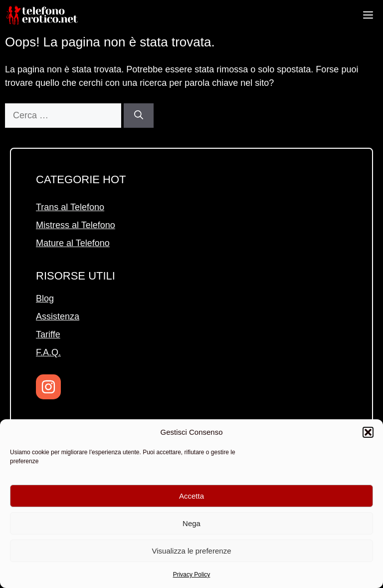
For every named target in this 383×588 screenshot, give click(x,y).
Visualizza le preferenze (192, 551)
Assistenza (58, 316)
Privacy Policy (192, 575)
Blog (45, 298)
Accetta (191, 496)
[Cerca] (139, 116)
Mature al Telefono (73, 243)
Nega (191, 523)
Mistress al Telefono (76, 225)
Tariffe (48, 334)
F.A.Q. (48, 352)
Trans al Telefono (70, 207)
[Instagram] (48, 387)
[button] (368, 432)
